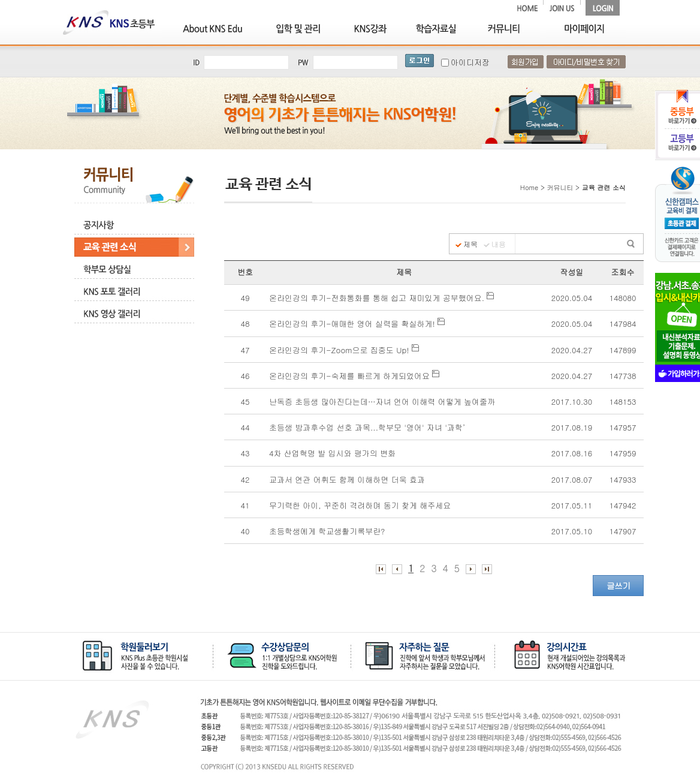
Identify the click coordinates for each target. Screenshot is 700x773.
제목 (470, 244)
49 (245, 298)
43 (245, 453)
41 (245, 505)
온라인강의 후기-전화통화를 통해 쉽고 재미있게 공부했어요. (381, 298)
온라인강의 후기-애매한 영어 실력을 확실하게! (357, 324)
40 (245, 531)
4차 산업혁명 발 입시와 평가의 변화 (334, 453)
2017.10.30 (572, 401)
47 (245, 350)
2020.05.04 (572, 298)
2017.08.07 (572, 479)
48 (245, 324)
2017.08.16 (572, 453)
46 (245, 376)
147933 (623, 479)
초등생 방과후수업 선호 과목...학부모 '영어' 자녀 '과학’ (370, 427)
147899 (623, 350)
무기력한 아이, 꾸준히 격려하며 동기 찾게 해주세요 (361, 505)
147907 (623, 531)
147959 (623, 453)
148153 (623, 401)
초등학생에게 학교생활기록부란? (328, 531)
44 (245, 427)
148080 (623, 298)
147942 (623, 505)
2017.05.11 (572, 505)
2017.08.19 (572, 427)
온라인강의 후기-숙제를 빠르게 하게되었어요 (354, 376)
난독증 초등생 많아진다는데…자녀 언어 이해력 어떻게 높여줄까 (383, 401)
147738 (623, 376)
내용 (499, 244)
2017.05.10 (572, 531)
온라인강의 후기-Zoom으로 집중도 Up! (344, 350)
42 (245, 479)
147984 (623, 324)
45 (245, 401)
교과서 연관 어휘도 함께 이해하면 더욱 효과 (348, 479)
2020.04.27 (572, 350)
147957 (623, 427)
